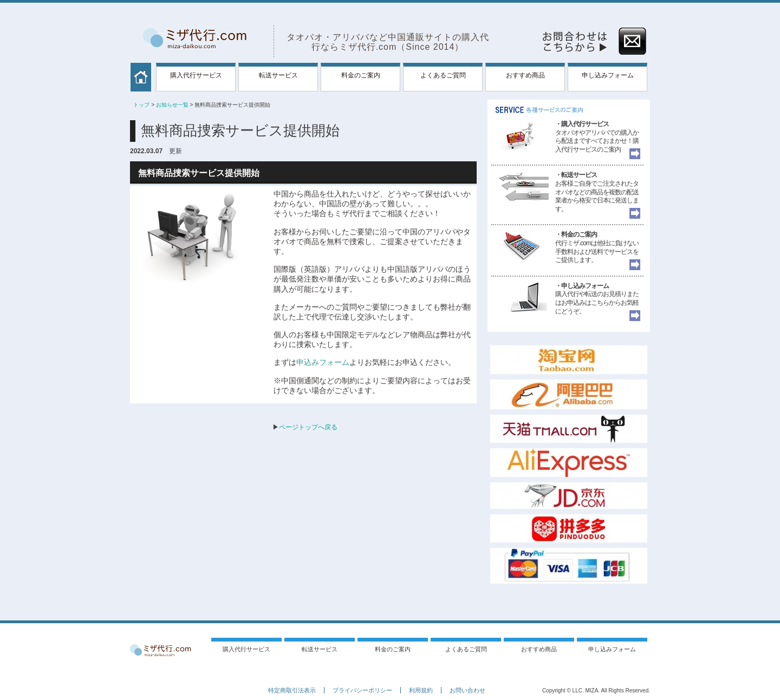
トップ (141, 105)
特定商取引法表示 (292, 690)
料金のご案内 (361, 75)
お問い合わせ (467, 690)
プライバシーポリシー (362, 690)
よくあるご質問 (443, 75)
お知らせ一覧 (172, 105)
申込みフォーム (323, 362)
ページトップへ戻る (308, 427)
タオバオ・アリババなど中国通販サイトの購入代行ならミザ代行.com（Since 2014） (388, 42)
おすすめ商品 (525, 75)
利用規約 (421, 690)
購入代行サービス (196, 75)
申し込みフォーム (608, 75)
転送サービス (278, 75)
